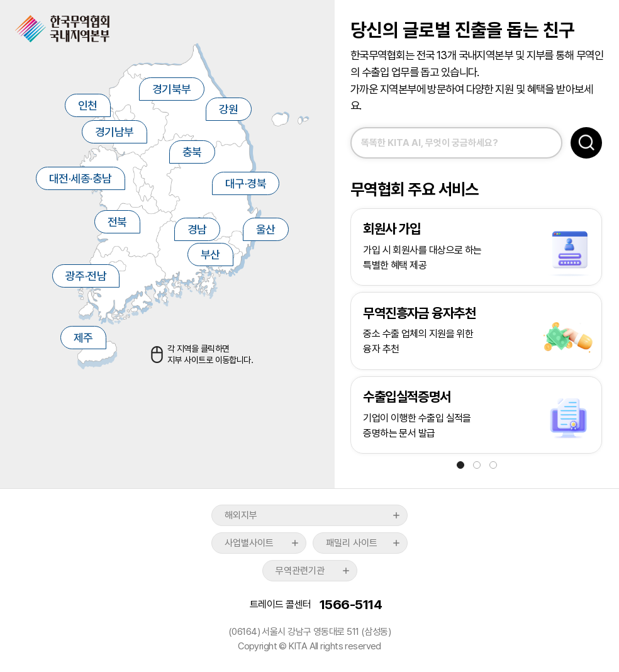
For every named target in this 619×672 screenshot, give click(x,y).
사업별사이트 (249, 543)
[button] (460, 465)
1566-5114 (351, 604)
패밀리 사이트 (352, 543)
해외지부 (241, 515)
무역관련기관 (300, 571)
